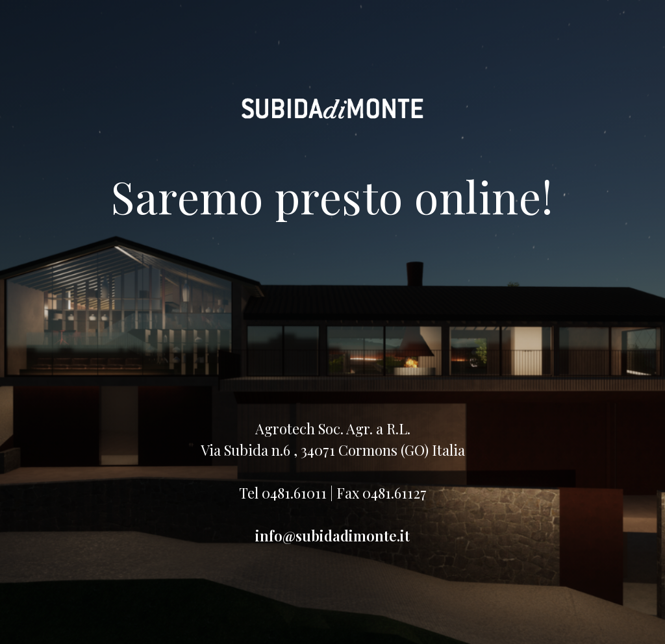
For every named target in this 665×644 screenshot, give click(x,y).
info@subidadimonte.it (332, 536)
